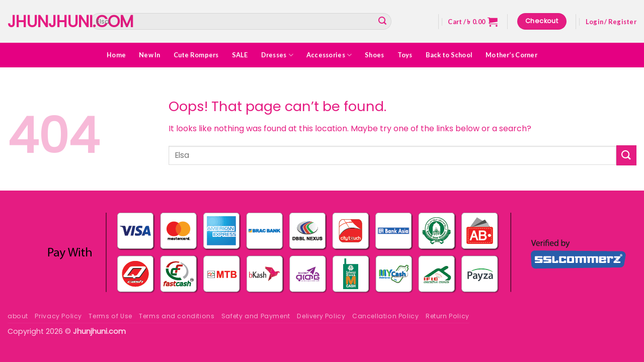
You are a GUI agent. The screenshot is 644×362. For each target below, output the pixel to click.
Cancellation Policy (386, 316)
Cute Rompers (196, 55)
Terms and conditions (177, 316)
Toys (405, 55)
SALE (240, 55)
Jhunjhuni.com (42, 22)
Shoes (374, 55)
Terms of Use (110, 316)
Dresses (277, 55)
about (18, 316)
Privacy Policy (58, 316)
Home (116, 55)
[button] (473, 22)
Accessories (329, 55)
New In (150, 55)
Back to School (449, 55)
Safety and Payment (256, 316)
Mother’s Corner (511, 55)
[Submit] (382, 22)
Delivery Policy (321, 316)
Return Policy (448, 316)
